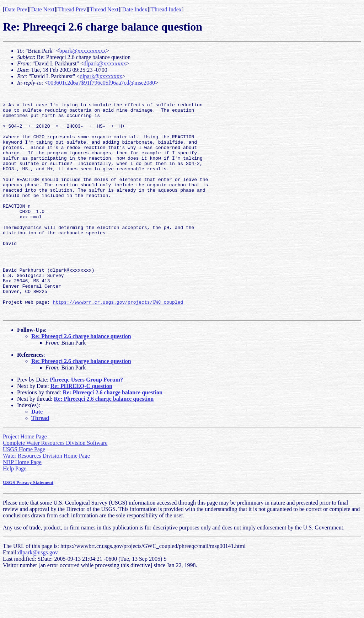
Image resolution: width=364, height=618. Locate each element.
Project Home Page (25, 480)
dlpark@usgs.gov (38, 596)
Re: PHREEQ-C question (81, 430)
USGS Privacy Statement (28, 526)
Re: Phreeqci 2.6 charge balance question (81, 380)
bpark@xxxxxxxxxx (83, 51)
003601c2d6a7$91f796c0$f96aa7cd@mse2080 (101, 83)
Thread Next (104, 9)
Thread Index (166, 9)
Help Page (15, 512)
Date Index (135, 9)
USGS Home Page (24, 493)
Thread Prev (72, 9)
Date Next (43, 9)
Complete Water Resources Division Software (55, 487)
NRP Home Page (22, 506)
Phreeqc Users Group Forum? (86, 423)
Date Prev (16, 9)
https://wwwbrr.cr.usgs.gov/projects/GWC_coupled (118, 343)
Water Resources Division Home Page (46, 499)
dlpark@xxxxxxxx (105, 63)
